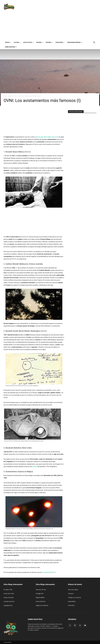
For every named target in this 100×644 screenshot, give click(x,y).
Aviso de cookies (73, 590)
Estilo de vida (28, 42)
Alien (16, 96)
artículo (35, 467)
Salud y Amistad (9, 597)
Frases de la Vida (9, 594)
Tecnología (60, 42)
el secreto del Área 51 (49, 572)
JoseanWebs (72, 601)
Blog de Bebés (40, 597)
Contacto (71, 594)
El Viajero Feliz (8, 590)
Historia (40, 42)
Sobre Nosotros (11, 47)
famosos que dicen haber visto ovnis (46, 137)
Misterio (49, 42)
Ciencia (8, 42)
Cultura (17, 42)
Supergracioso (8, 605)
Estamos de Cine (41, 590)
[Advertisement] (62, 7)
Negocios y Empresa (42, 605)
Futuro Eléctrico (41, 601)
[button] (94, 43)
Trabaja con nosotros (75, 597)
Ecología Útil (40, 594)
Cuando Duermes (9, 601)
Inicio (5, 96)
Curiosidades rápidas (75, 42)
